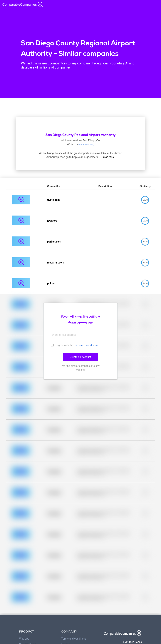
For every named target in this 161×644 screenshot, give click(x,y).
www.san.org (86, 145)
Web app (24, 639)
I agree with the (75, 345)
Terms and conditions (74, 639)
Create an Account (81, 357)
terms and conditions (86, 345)
